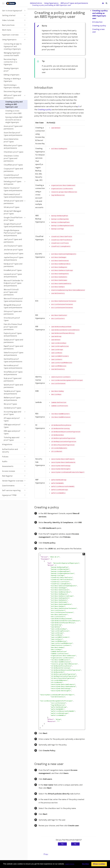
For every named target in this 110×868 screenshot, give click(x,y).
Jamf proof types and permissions (13, 241)
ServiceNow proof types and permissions (13, 367)
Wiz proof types (10, 404)
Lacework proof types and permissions (13, 276)
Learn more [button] (70, 864)
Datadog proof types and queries (15, 183)
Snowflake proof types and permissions (13, 373)
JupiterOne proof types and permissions (14, 259)
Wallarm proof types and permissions (12, 399)
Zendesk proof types (12, 408)
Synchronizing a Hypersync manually (12, 86)
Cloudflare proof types (13, 165)
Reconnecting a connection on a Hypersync (10, 62)
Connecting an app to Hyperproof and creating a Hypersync (13, 47)
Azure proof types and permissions (13, 128)
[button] (107, 3)
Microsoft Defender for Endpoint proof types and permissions (14, 283)
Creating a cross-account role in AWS (13, 112)
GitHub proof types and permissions (15, 202)
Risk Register (14, 476)
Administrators (36, 3)
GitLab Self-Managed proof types (12, 212)
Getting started (14, 15)
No (75, 844)
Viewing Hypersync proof (11, 70)
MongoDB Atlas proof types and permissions (13, 306)
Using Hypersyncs (14, 39)
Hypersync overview (14, 35)
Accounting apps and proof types (15, 413)
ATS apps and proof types (15, 419)
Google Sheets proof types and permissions (13, 225)
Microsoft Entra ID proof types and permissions (11, 292)
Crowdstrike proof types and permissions (13, 176)
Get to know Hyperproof (14, 11)
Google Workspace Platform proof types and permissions (13, 233)
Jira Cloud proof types (13, 246)
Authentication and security (14, 450)
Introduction (97, 22)
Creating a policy (99, 26)
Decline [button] (85, 864)
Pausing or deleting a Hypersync (12, 80)
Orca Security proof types (12, 319)
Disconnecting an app (13, 92)
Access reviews (14, 471)
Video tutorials (14, 20)
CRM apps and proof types (15, 426)
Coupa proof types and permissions (13, 170)
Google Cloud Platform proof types (15, 219)
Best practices (14, 25)
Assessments (14, 466)
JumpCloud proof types (14, 254)
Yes (62, 844)
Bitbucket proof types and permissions (13, 147)
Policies (14, 457)
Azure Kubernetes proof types (11, 140)
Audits (14, 461)
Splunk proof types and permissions (13, 386)
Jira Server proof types (13, 250)
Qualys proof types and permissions (13, 341)
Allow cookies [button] (99, 864)
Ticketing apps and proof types (15, 439)
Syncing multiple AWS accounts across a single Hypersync (14, 120)
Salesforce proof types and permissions (14, 354)
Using (51, 3)
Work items (14, 30)
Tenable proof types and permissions (12, 393)
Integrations (14, 444)
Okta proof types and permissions (13, 313)
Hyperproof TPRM (14, 495)
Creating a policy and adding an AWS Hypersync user (14, 104)
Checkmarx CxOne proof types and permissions (11, 158)
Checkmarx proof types (14, 152)
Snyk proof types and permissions (13, 380)
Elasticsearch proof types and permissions (13, 196)
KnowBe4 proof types (13, 270)
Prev (46, 854)
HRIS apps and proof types (15, 432)
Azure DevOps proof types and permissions (13, 134)
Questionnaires (14, 485)
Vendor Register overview (14, 481)
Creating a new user (98, 31)
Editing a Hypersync (12, 75)
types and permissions (74, 3)
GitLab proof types (12, 207)
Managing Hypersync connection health (12, 54)
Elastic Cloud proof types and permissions (13, 189)
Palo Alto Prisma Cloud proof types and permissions (13, 327)
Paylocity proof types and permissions (13, 335)
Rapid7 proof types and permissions (13, 348)
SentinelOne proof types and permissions (13, 360)
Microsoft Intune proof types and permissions (13, 300)
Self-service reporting (14, 490)
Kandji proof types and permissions (13, 265)
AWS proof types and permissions (15, 97)
